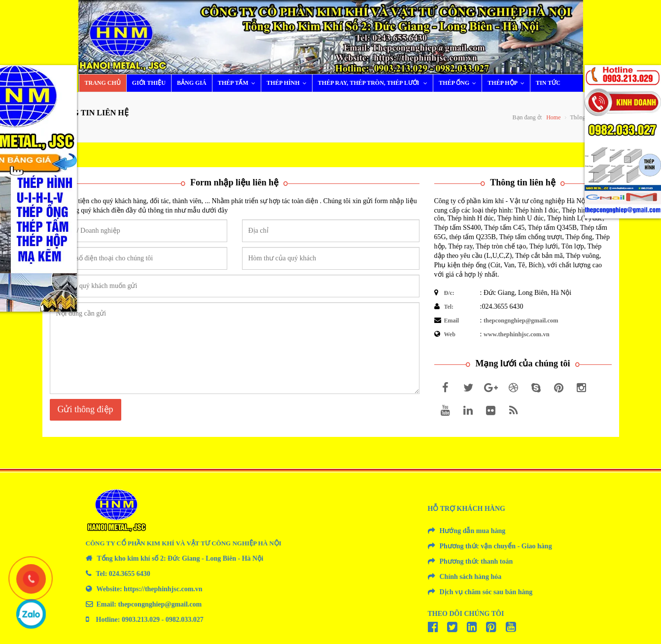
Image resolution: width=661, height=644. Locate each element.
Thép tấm (239, 83)
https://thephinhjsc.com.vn (163, 589)
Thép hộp (508, 83)
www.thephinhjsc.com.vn (517, 334)
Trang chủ (103, 83)
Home (553, 117)
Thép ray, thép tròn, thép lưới (375, 83)
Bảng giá (192, 83)
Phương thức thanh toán (476, 561)
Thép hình (289, 83)
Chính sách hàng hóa (471, 577)
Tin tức (548, 83)
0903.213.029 (141, 620)
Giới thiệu (149, 83)
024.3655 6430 (130, 574)
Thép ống (460, 83)
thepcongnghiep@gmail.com (521, 321)
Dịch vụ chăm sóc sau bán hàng (486, 592)
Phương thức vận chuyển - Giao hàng (496, 546)
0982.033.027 (185, 620)
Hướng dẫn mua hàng (473, 531)
